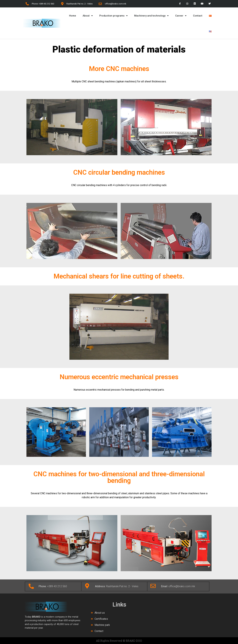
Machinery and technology (151, 16)
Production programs (113, 16)
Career (181, 16)
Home (73, 16)
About (88, 16)
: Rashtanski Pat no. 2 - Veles (117, 586)
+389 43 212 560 (53, 586)
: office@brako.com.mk (178, 586)
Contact (198, 16)
